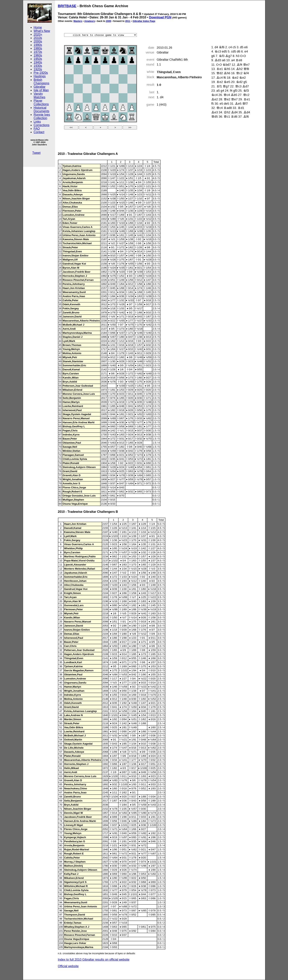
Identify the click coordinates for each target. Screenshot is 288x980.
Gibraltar (40, 87)
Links (37, 122)
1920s (38, 69)
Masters (78, 21)
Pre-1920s (41, 73)
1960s (38, 55)
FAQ (37, 129)
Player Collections (41, 102)
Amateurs (90, 21)
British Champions (42, 81)
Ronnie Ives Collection (42, 116)
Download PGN (160, 17)
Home (38, 27)
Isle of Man (41, 90)
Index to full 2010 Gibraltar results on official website (94, 960)
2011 (128, 21)
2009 (109, 21)
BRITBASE (67, 6)
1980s (38, 48)
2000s (38, 41)
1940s (38, 62)
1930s (38, 66)
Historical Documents (42, 109)
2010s (38, 38)
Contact (39, 132)
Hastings (40, 76)
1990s (38, 45)
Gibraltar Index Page (144, 21)
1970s (38, 52)
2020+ (38, 34)
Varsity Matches (40, 95)
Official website (68, 966)
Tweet (37, 153)
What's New (42, 31)
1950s (38, 59)
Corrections (42, 125)
